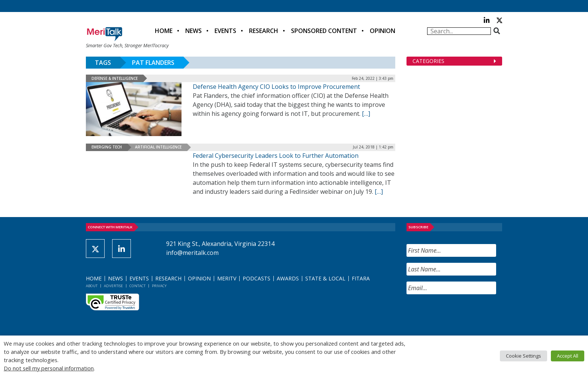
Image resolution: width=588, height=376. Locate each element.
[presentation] (463, 315)
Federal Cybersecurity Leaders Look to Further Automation (276, 156)
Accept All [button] (568, 356)
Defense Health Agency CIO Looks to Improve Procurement (276, 87)
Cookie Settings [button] (523, 356)
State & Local (325, 278)
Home (164, 31)
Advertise (113, 286)
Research (264, 31)
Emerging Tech (107, 147)
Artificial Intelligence (158, 147)
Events (225, 31)
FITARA (361, 278)
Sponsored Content (324, 31)
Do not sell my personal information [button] (49, 368)
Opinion (382, 31)
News (193, 31)
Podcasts (256, 278)
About (92, 286)
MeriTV (227, 278)
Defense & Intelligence (115, 78)
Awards (288, 278)
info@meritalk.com (192, 253)
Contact (137, 286)
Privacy (159, 286)
